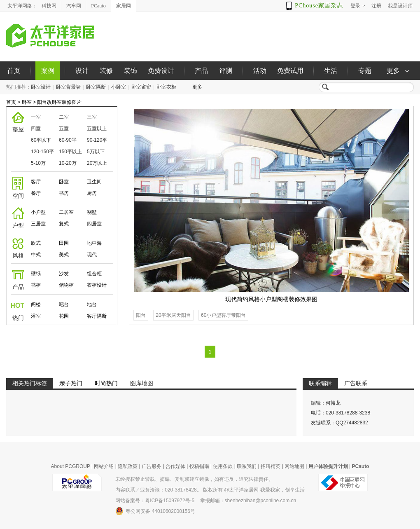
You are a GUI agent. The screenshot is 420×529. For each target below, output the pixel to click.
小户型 (38, 212)
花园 (64, 316)
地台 (92, 304)
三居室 (38, 224)
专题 (365, 71)
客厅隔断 (97, 316)
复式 (64, 224)
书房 (64, 193)
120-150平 (42, 152)
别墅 (92, 212)
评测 (226, 71)
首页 (14, 71)
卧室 (27, 102)
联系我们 (247, 466)
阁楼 (36, 304)
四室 (36, 129)
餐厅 (36, 193)
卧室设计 (41, 87)
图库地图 (142, 383)
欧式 (36, 243)
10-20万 (68, 163)
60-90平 (68, 140)
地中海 (94, 243)
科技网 (49, 6)
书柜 (36, 285)
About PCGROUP (71, 466)
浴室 (36, 316)
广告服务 (152, 466)
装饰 (131, 71)
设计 (82, 71)
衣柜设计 (97, 285)
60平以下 (41, 140)
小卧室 (119, 87)
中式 (36, 255)
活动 (260, 71)
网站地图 (294, 466)
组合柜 (94, 274)
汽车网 (74, 6)
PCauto (98, 6)
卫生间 (94, 182)
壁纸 (36, 274)
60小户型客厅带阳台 (223, 315)
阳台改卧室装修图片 (59, 102)
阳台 (141, 315)
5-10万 (38, 163)
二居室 (66, 212)
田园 (64, 243)
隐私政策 (128, 466)
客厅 (36, 182)
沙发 (64, 274)
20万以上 (97, 163)
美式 (64, 255)
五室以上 (97, 129)
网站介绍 (104, 466)
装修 (106, 71)
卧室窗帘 (141, 87)
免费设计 (161, 71)
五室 (64, 129)
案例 (48, 71)
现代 (92, 255)
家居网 (124, 6)
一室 (36, 117)
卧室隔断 (96, 87)
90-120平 (97, 140)
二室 (64, 117)
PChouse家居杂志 (319, 6)
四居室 (94, 224)
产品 (201, 71)
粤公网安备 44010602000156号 (155, 511)
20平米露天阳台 (173, 315)
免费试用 (290, 71)
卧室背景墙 (68, 87)
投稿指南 (199, 466)
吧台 (64, 304)
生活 (331, 71)
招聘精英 (271, 466)
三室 (92, 117)
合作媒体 (175, 466)
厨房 (92, 193)
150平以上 (70, 152)
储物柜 (66, 285)
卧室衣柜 (166, 87)
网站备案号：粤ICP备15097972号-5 (155, 501)
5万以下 (96, 152)
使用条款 (223, 466)
